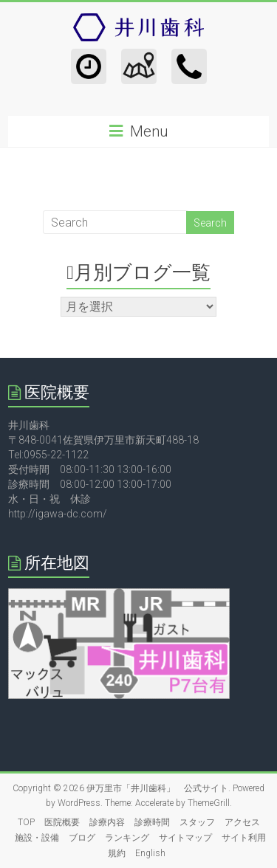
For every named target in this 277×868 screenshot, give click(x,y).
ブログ (82, 838)
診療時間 (152, 822)
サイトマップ (185, 838)
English (150, 853)
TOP (26, 822)
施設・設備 (37, 838)
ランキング (127, 838)
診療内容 (107, 822)
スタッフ (197, 822)
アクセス (242, 822)
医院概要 (62, 822)
